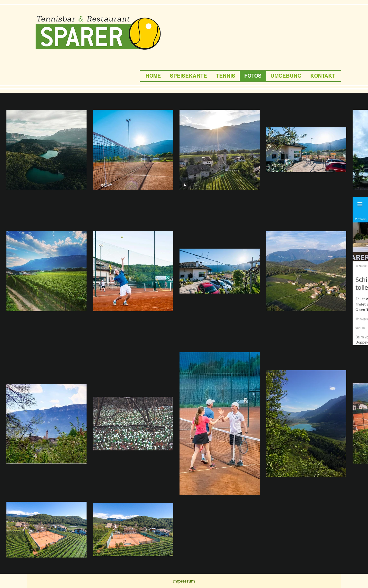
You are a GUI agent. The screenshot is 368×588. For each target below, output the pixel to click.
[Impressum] (184, 581)
